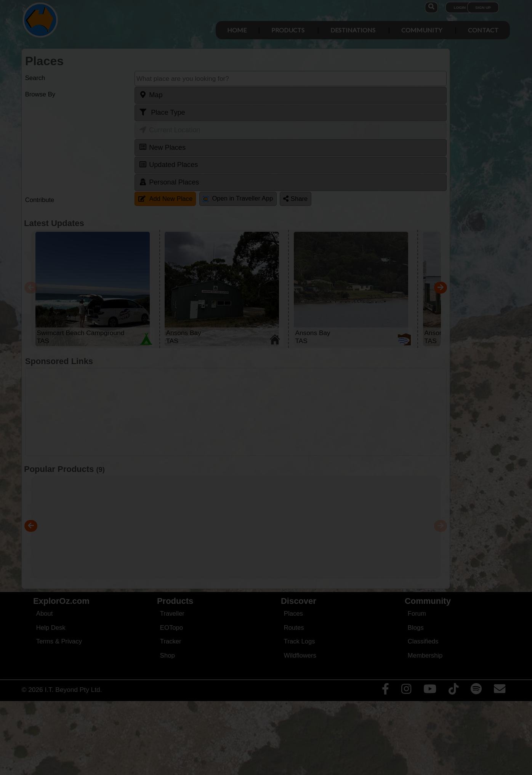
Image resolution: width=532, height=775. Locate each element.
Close (340, 159)
